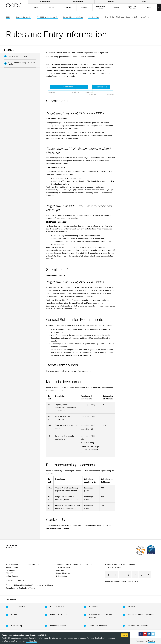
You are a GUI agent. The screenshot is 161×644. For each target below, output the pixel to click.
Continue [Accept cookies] (125, 635)
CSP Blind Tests (94, 17)
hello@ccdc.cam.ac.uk (130, 581)
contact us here (63, 528)
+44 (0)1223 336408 (16, 581)
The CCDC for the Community (47, 17)
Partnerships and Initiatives (73, 17)
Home (36, 7)
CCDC (8, 17)
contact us (91, 57)
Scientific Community (23, 17)
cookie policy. (32, 641)
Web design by (146, 641)
